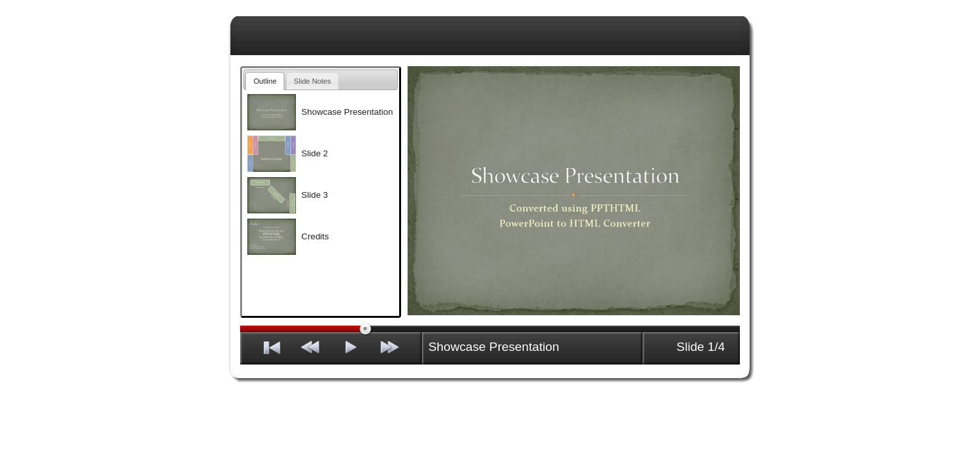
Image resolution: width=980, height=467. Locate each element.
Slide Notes (312, 81)
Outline (265, 81)
